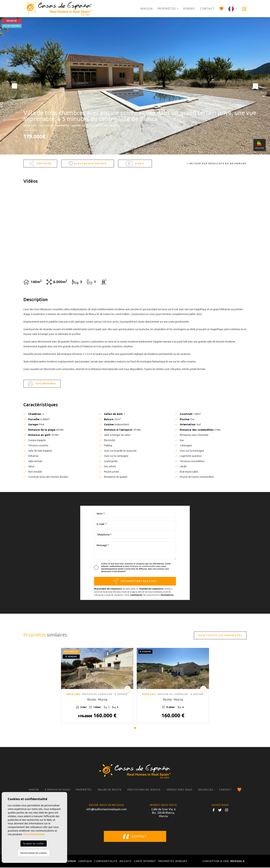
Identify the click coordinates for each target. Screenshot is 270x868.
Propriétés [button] (167, 9)
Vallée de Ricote (110, 790)
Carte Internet (145, 862)
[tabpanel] (97, 686)
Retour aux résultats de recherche (217, 164)
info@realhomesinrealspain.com (107, 810)
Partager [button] (40, 164)
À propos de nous (57, 790)
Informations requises (135, 581)
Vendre (189, 9)
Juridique (85, 862)
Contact (207, 9)
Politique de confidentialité (143, 566)
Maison (147, 9)
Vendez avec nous (179, 790)
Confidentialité (106, 862)
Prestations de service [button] (144, 790)
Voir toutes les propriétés (220, 635)
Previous (14, 86)
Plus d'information (34, 834)
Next (256, 86)
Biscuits (126, 862)
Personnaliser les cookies (33, 853)
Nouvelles (206, 790)
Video (135, 164)
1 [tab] (135, 728)
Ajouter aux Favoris (88, 163)
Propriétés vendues (173, 862)
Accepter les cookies (33, 843)
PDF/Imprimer (42, 384)
